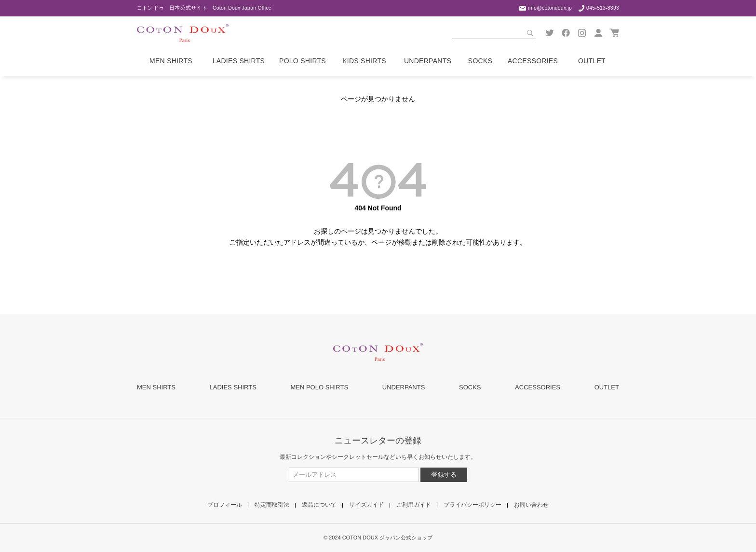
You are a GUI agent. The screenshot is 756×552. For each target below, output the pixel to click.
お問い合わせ (531, 505)
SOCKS (470, 387)
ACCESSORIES (538, 387)
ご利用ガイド (414, 505)
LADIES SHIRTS (233, 387)
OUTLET (607, 387)
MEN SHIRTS (156, 387)
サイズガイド (366, 505)
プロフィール (225, 505)
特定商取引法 (272, 505)
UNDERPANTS (404, 387)
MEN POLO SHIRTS (319, 387)
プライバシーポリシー (472, 505)
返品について (319, 505)
